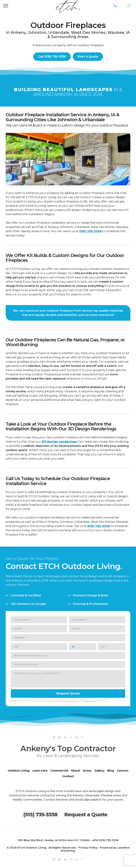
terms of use (71, 701)
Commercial (59, 771)
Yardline (130, 4)
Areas (87, 771)
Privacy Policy (88, 848)
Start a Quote (88, 57)
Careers (123, 771)
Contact (68, 776)
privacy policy (89, 701)
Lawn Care (40, 771)
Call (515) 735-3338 (52, 57)
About (75, 771)
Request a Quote (86, 815)
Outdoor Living (19, 771)
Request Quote (68, 693)
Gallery (99, 771)
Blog (110, 771)
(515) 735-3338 (115, 6)
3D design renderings (59, 442)
